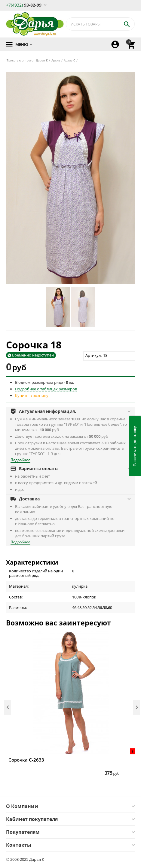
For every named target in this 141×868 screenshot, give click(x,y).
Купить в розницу (32, 395)
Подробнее (20, 460)
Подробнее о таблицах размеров (46, 389)
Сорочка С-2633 (26, 760)
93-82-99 (24, 5)
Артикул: (93, 355)
